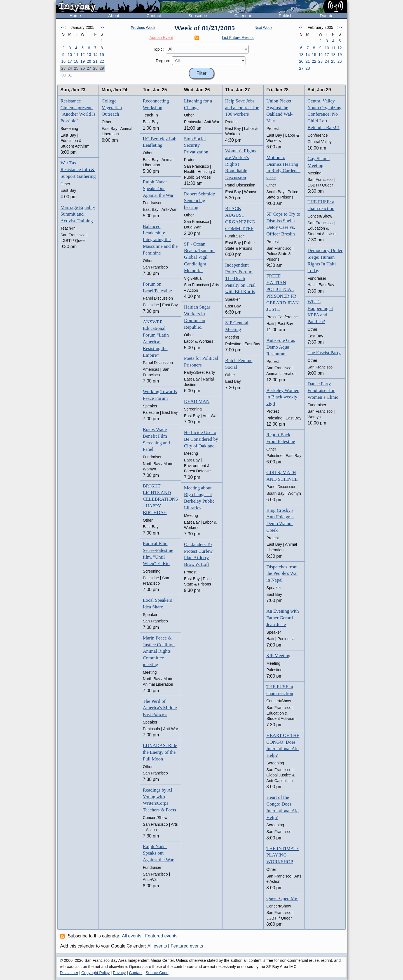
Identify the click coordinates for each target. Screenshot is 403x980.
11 (76, 55)
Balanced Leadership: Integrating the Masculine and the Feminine (160, 240)
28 (95, 68)
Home (75, 16)
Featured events (161, 936)
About (114, 16)
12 (83, 55)
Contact (154, 16)
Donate (327, 16)
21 (95, 61)
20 (89, 61)
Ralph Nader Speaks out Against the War (158, 853)
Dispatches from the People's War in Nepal (282, 574)
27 (89, 68)
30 (64, 75)
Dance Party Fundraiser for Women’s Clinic (323, 390)
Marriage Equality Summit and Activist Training (78, 214)
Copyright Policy (96, 973)
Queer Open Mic (282, 898)
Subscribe (198, 16)
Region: (163, 61)
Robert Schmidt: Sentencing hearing (200, 201)
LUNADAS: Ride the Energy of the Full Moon (160, 752)
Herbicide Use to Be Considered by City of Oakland (201, 439)
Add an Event (161, 38)
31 (70, 75)
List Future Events (238, 38)
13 (89, 55)
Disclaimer (69, 973)
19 (83, 61)
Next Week (263, 28)
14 (95, 55)
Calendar (243, 16)
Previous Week (143, 28)
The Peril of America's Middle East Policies (160, 708)
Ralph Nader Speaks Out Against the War (158, 189)
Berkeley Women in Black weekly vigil (283, 397)
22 (102, 61)
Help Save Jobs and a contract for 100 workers (242, 108)
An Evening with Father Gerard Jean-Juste (283, 618)
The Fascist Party (324, 353)
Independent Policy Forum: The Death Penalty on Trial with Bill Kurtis (241, 278)
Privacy (119, 973)
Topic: (158, 49)
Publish (286, 16)
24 (70, 68)
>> (102, 27)
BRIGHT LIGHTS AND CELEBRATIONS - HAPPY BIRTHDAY (160, 499)
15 (102, 55)
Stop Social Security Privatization (196, 145)
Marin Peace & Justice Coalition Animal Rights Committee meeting (159, 651)
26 (83, 68)
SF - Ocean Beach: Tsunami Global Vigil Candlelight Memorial (199, 257)
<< (63, 27)
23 (64, 68)
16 (64, 61)
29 (102, 68)
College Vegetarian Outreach (112, 108)
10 (70, 55)
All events (132, 936)
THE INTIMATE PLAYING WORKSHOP (283, 855)
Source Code (157, 973)
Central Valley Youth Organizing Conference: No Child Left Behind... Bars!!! (324, 114)
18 (76, 61)
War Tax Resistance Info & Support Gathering (78, 170)
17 (70, 61)
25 (76, 68)
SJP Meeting (278, 656)
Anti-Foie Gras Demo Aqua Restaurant (281, 347)
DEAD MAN (197, 401)
